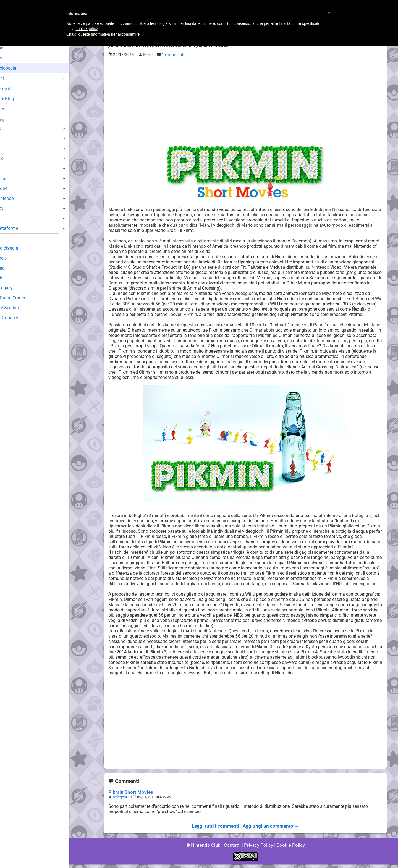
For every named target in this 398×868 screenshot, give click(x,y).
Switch (11, 139)
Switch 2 (13, 129)
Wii (7, 169)
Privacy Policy (258, 849)
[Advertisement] (245, 100)
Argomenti (18, 89)
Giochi (14, 78)
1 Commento (173, 54)
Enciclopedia (20, 68)
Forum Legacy (18, 288)
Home (14, 48)
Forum (14, 109)
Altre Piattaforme (21, 228)
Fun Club (13, 278)
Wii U (9, 149)
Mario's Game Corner (25, 298)
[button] (329, 13)
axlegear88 (121, 801)
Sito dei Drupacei (21, 318)
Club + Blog (19, 99)
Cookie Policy (288, 849)
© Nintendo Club (206, 849)
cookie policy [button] (86, 29)
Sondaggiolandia (21, 248)
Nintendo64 (16, 188)
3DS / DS (13, 159)
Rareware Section (22, 308)
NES (9, 218)
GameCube (15, 179)
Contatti (233, 849)
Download (14, 268)
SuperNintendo (19, 198)
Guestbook (15, 258)
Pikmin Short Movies (129, 797)
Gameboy (14, 208)
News (13, 58)
